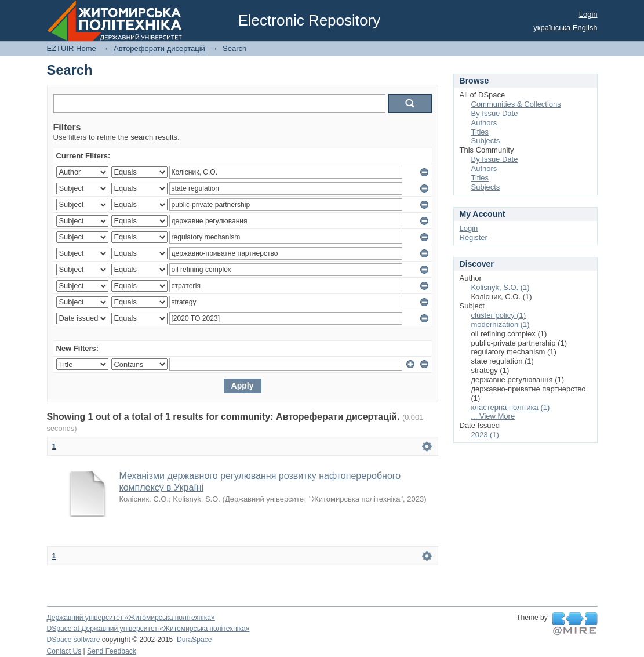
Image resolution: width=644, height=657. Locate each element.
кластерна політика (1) (511, 407)
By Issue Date (495, 113)
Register (474, 237)
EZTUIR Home (72, 48)
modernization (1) (501, 324)
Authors (484, 123)
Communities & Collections (516, 104)
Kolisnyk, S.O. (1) (501, 287)
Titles (480, 132)
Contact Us (64, 651)
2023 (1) (485, 435)
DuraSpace (194, 640)
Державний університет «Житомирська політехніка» (131, 618)
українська (552, 28)
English (585, 28)
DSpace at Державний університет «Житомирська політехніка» (148, 629)
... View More (493, 416)
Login (588, 14)
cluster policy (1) (499, 315)
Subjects (486, 141)
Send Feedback (112, 651)
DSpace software (74, 640)
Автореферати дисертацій (159, 48)
